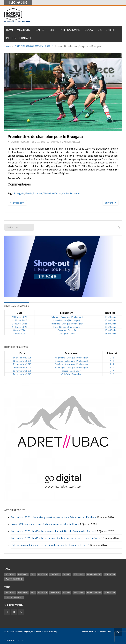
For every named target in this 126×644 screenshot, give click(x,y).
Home (10, 30)
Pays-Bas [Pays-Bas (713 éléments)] (55, 574)
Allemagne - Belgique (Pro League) (71, 368)
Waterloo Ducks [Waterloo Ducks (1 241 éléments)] (14, 579)
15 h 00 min (110, 317)
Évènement (67, 313)
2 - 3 (112, 358)
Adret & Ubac (105, 632)
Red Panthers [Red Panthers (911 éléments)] (94, 574)
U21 (100, 30)
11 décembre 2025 (22, 364)
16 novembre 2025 (22, 371)
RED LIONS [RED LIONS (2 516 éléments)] (79, 574)
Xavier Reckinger (71, 193)
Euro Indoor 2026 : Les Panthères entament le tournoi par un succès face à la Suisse (56, 538)
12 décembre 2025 (22, 361)
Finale (29, 193)
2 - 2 (112, 364)
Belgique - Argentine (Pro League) (67, 317)
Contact (25, 38)
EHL (52, 30)
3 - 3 (112, 374)
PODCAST (89, 30)
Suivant (111, 203)
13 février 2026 (20, 324)
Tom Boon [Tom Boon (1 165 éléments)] (110, 574)
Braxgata (19, 193)
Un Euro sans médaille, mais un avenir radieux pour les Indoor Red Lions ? (50, 545)
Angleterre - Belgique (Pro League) (71, 358)
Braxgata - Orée (67, 334)
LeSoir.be (52, 632)
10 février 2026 (20, 317)
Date (19, 313)
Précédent (17, 203)
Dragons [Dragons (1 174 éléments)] (23, 574)
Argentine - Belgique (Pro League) (67, 324)
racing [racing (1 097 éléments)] (67, 574)
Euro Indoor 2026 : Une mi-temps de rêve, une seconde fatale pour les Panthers (53, 517)
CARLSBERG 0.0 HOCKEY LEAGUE (34, 46)
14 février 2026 (20, 327)
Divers (110, 30)
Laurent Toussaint (20, 142)
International (70, 30)
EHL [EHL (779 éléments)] (33, 574)
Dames (40, 30)
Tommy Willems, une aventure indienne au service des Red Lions (45, 524)
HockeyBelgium (23, 632)
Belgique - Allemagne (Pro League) (71, 361)
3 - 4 (112, 371)
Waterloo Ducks (52, 193)
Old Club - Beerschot (71, 374)
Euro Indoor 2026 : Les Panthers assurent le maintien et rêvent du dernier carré (54, 531)
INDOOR (11, 38)
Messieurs (23, 30)
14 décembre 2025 (22, 358)
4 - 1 (112, 361)
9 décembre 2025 (22, 368)
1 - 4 (112, 368)
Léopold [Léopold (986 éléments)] (43, 574)
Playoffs (38, 193)
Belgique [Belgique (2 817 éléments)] (10, 574)
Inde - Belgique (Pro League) (67, 320)
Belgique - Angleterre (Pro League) (71, 364)
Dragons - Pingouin (67, 330)
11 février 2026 (20, 320)
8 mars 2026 (19, 330)
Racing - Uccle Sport (71, 371)
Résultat (110, 313)
